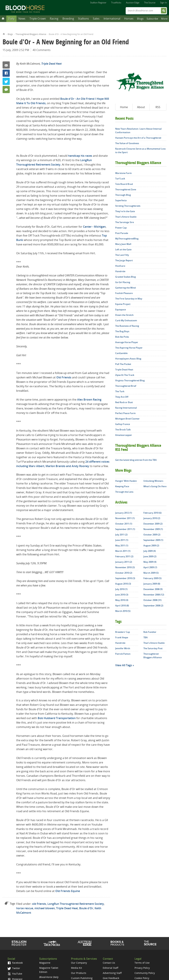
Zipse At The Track (125, 375)
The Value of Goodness (127, 143)
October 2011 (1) (124, 524)
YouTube (15, 974)
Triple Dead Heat (51, 64)
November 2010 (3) (125, 567)
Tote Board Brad (124, 184)
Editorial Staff (111, 968)
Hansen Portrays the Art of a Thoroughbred (138, 138)
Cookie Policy (142, 978)
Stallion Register (98, 3)
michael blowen (45, 908)
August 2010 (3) (123, 584)
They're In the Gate (125, 211)
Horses (129, 19)
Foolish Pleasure (124, 293)
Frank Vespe (122, 637)
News (22, 19)
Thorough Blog (123, 195)
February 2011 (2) (124, 556)
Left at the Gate (123, 249)
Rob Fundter (150, 632)
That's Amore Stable (126, 217)
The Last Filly (122, 255)
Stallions (83, 19)
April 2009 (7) (150, 567)
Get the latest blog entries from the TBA (136, 460)
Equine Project (123, 304)
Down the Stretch (124, 315)
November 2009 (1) (153, 529)
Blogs (140, 19)
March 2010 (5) (123, 611)
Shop (117, 943)
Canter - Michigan (94, 227)
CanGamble (121, 353)
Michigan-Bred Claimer (127, 419)
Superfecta (121, 200)
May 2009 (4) (150, 562)
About (141, 107)
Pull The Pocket (123, 364)
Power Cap (121, 228)
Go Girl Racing (123, 282)
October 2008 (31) (152, 600)
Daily (11, 19)
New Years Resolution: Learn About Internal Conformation (138, 131)
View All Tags (124, 665)
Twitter (6, 81)
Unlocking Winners (153, 481)
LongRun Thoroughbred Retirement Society (76, 904)
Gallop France (123, 424)
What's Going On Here (155, 486)
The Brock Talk (123, 430)
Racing (54, 19)
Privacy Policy (142, 968)
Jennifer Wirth (123, 648)
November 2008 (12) (154, 595)
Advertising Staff (112, 973)
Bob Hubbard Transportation (57, 718)
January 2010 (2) (152, 518)
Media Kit (76, 968)
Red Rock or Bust (124, 402)
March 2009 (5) (151, 573)
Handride (120, 271)
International (112, 19)
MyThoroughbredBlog (127, 239)
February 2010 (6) (152, 513)
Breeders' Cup (123, 632)
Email (6, 65)
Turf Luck (120, 179)
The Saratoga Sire (125, 222)
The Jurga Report (124, 260)
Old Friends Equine (68, 891)
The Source (150, 3)
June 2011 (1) (122, 540)
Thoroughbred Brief (126, 386)
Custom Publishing (82, 978)
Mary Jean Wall (123, 244)
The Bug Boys (122, 331)
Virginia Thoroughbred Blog (130, 380)
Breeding (68, 19)
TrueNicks (116, 3)
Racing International (126, 408)
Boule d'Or (86, 908)
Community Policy (145, 973)
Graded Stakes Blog (125, 277)
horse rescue (25, 908)
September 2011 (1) (125, 529)
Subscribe (152, 19)
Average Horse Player (127, 342)
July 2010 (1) (121, 589)
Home (4, 34)
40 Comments (42, 50)
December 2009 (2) (153, 524)
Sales (96, 19)
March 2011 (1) (123, 551)
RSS (158, 107)
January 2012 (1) (124, 513)
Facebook (6, 73)
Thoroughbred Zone (126, 189)
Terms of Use (142, 963)
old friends (39, 904)
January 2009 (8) (152, 584)
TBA (146, 637)
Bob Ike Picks (122, 337)
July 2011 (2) (121, 535)
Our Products (79, 973)
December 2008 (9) (153, 589)
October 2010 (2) (124, 573)
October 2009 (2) (152, 535)
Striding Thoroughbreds (128, 206)
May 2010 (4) (122, 600)
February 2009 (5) (152, 578)
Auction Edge (133, 3)
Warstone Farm (123, 173)
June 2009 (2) (150, 556)
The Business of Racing (127, 326)
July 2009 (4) (150, 551)
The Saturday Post (153, 648)
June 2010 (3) (122, 595)
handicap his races (80, 156)
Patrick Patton (123, 654)
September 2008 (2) (153, 606)
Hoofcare (120, 266)
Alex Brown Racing (89, 400)
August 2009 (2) (151, 546)
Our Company (79, 963)
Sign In (164, 3)
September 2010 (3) (125, 578)
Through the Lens (124, 492)
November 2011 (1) (125, 518)
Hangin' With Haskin (126, 481)
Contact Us (109, 963)
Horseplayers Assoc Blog (128, 359)
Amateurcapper (124, 435)
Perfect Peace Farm (125, 413)
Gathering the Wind (125, 288)
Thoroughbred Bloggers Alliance (31, 34)
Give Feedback (111, 978)
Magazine (45, 963)
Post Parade (122, 233)
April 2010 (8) (122, 606)
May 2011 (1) (122, 546)
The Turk (120, 391)
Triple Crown (38, 19)
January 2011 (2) (124, 562)
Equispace (121, 310)
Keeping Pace (122, 486)
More (164, 19)
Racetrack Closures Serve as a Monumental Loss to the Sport (140, 150)
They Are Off (122, 397)
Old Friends (64, 377)
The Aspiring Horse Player (129, 348)
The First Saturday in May (129, 299)
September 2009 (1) (153, 540)
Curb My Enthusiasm (126, 320)
